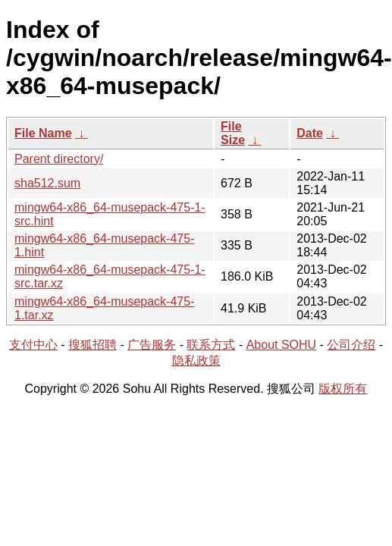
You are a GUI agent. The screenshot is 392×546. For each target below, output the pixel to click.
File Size (233, 133)
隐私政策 (196, 361)
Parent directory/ (59, 159)
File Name (43, 133)
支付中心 (33, 345)
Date (310, 133)
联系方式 (211, 345)
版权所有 (343, 389)
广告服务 (152, 345)
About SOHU (281, 345)
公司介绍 (351, 345)
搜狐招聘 (93, 345)
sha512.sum (47, 183)
